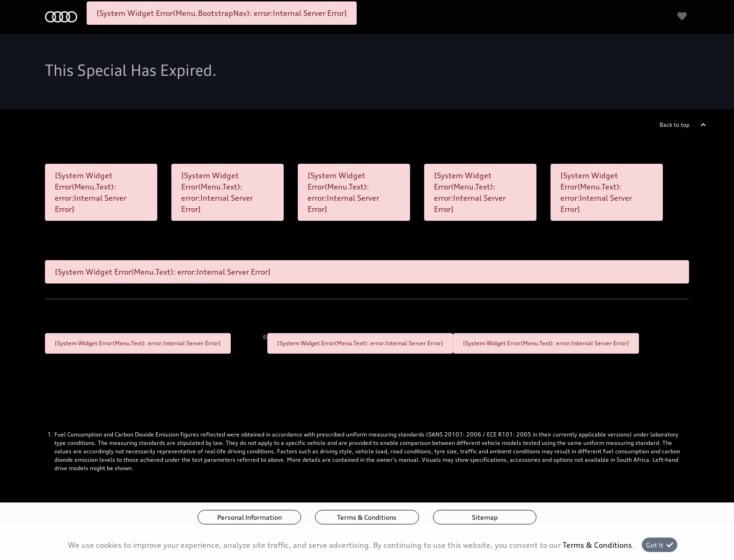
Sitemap (485, 517)
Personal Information (250, 517)
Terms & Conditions (367, 517)
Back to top (675, 125)
